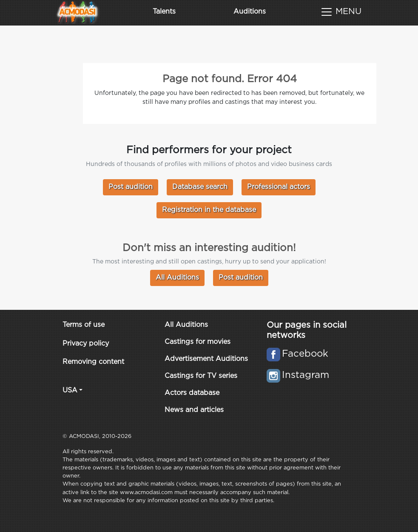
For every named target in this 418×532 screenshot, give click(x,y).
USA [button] (70, 390)
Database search (200, 187)
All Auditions (177, 278)
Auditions (250, 12)
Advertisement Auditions (206, 359)
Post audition (131, 187)
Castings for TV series (201, 376)
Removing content (93, 362)
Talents (164, 12)
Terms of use (84, 325)
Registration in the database (209, 210)
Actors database (192, 393)
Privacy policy (86, 344)
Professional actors (279, 187)
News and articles (194, 410)
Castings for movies (198, 342)
